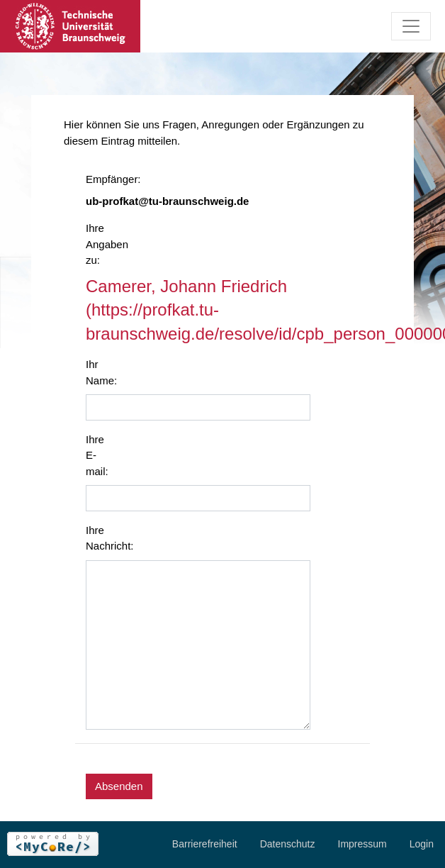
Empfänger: (105, 179)
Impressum (362, 844)
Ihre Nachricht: (105, 538)
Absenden (119, 786)
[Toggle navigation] (411, 26)
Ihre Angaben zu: (105, 244)
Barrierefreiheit (205, 844)
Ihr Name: (101, 372)
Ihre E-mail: (97, 455)
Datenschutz (288, 844)
